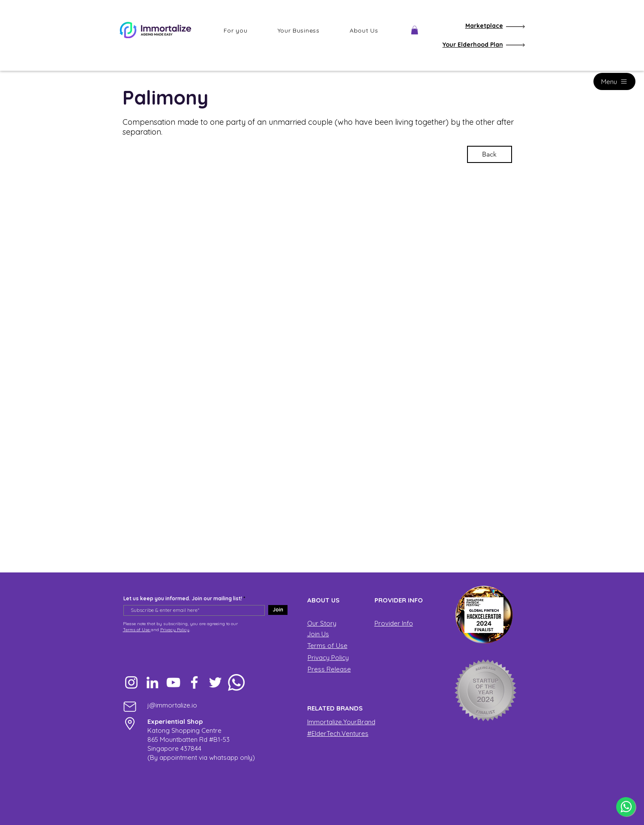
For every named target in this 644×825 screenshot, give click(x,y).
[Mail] (130, 706)
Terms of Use (137, 630)
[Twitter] (215, 682)
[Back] (490, 154)
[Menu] (614, 81)
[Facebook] (194, 682)
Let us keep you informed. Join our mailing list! (183, 599)
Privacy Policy (175, 630)
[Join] (278, 610)
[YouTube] (173, 682)
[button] (236, 30)
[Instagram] (131, 682)
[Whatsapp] (236, 682)
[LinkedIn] (152, 682)
